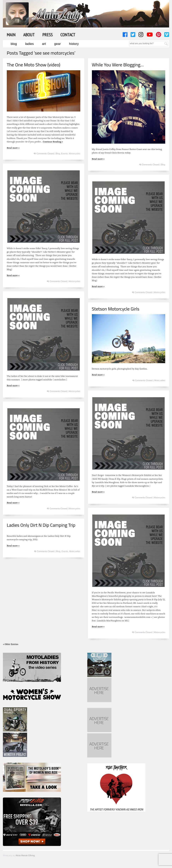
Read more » (13, 148)
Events (64, 154)
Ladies (29, 44)
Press (47, 34)
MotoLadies (160, 380)
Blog (14, 44)
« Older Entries (11, 644)
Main (11, 34)
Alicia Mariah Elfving (25, 855)
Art (44, 44)
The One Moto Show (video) (33, 65)
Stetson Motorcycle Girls (116, 309)
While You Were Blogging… (118, 65)
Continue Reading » (53, 142)
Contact (68, 34)
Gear (57, 44)
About (29, 34)
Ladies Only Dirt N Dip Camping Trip (41, 525)
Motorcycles (75, 154)
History (74, 44)
